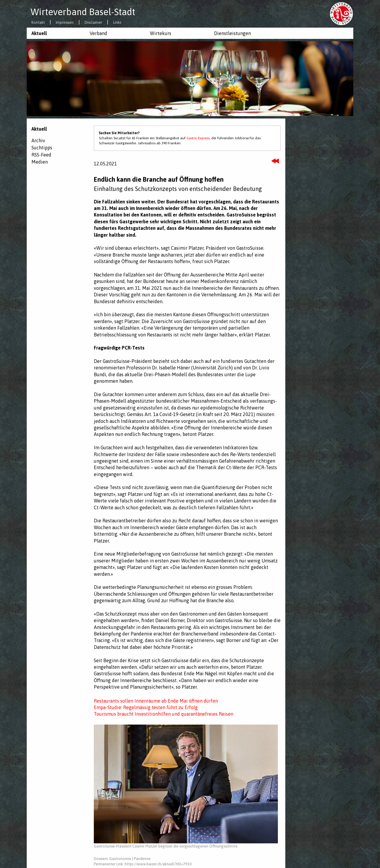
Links (117, 23)
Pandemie (142, 859)
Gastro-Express (198, 138)
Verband (98, 33)
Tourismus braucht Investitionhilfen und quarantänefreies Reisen (164, 714)
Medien (40, 162)
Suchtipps (42, 148)
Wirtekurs (161, 33)
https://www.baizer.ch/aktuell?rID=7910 (158, 864)
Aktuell (39, 33)
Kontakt (38, 23)
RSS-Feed (41, 155)
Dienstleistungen (232, 33)
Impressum (65, 23)
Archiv (38, 140)
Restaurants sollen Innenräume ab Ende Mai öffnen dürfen (156, 701)
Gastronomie (120, 859)
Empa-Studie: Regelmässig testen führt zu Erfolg (146, 707)
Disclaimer (93, 23)
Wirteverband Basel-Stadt (83, 12)
